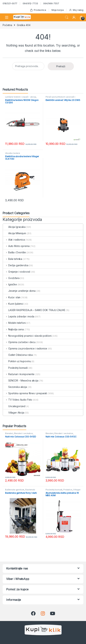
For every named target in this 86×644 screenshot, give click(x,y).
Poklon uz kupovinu (17, 361)
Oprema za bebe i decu (19, 342)
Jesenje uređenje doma (19, 291)
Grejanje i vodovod (17, 272)
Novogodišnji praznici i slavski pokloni (27, 336)
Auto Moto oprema (16, 246)
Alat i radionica (14, 240)
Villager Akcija (14, 413)
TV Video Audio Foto (18, 400)
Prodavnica (38, 10)
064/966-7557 (51, 3)
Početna (7, 25)
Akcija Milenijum (15, 233)
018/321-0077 (10, 3)
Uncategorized (14, 406)
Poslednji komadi (15, 368)
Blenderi (9, 433)
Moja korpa (58, 10)
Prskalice (68, 490)
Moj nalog (76, 10)
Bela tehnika (13, 259)
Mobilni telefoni (14, 323)
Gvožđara (11, 278)
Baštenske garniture (15, 490)
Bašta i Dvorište (14, 252)
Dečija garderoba (16, 265)
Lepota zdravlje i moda (19, 316)
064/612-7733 (30, 3)
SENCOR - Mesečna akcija (21, 381)
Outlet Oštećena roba (18, 355)
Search (67, 17)
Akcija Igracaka (14, 227)
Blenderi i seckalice (23, 433)
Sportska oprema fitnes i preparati (25, 393)
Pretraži (61, 66)
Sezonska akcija (15, 387)
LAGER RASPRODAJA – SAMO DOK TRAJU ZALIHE (34, 310)
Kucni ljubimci (13, 304)
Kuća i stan (12, 297)
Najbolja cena (13, 329)
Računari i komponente (19, 374)
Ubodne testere (13, 153)
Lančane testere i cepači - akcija (20, 97)
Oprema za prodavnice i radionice (25, 348)
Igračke (10, 284)
